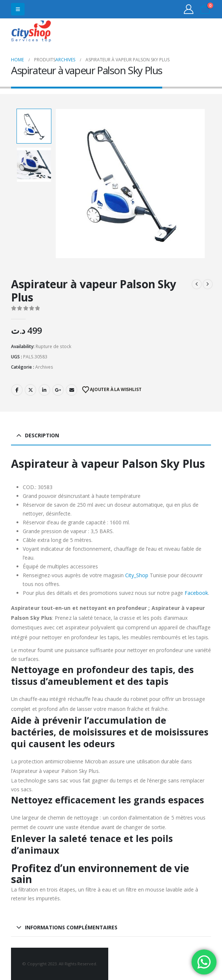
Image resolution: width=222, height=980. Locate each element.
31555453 (183, 32)
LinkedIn (44, 390)
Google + (58, 390)
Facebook (17, 390)
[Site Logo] (31, 32)
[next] (208, 284)
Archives (44, 367)
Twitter (30, 390)
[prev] (197, 284)
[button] (18, 9)
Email (72, 390)
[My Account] (189, 9)
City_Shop (137, 575)
